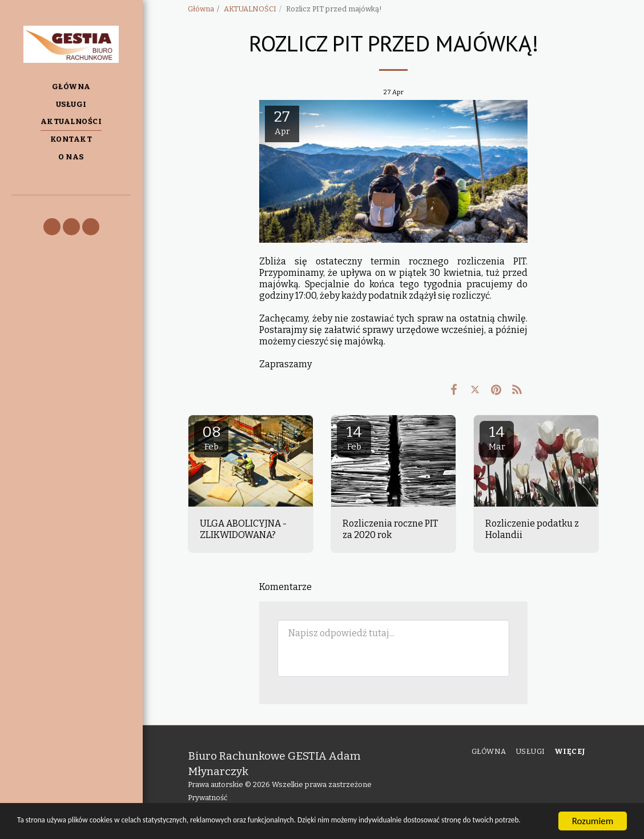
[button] (52, 227)
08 (211, 437)
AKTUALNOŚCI (250, 9)
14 (354, 437)
